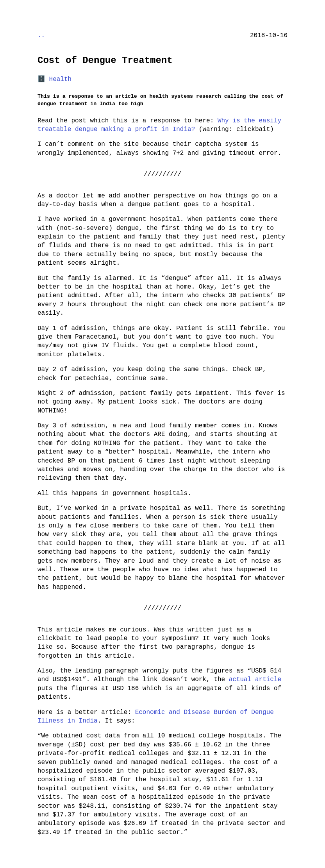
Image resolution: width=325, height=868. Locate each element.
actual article (255, 680)
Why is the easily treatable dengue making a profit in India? (159, 125)
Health (61, 79)
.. (41, 36)
